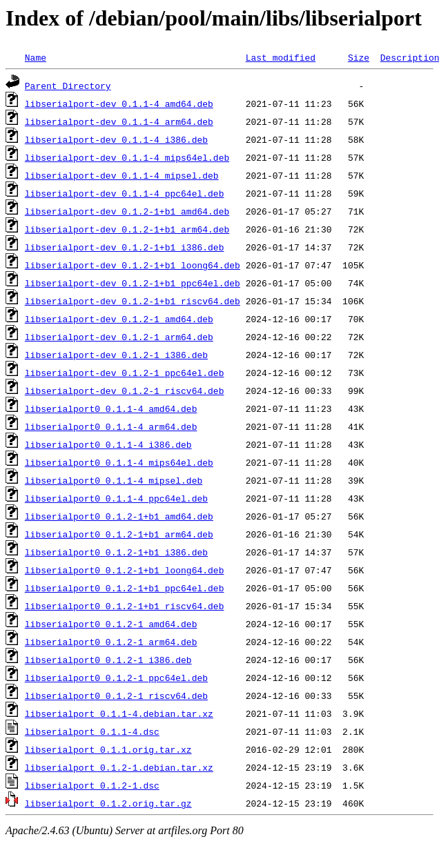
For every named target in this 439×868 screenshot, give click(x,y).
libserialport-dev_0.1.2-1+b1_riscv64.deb (133, 301)
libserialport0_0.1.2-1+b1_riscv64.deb (125, 606)
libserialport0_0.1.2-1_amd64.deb (111, 624)
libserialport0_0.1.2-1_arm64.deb (111, 642)
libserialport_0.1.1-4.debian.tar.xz (119, 713)
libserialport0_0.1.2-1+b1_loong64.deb (125, 570)
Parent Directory (68, 86)
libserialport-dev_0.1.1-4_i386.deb (116, 139)
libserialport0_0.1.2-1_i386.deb (108, 660)
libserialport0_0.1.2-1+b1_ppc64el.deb (125, 588)
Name (36, 57)
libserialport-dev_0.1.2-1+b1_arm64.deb (127, 229)
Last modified (281, 57)
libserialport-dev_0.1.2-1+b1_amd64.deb (127, 211)
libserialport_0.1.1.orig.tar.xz (108, 749)
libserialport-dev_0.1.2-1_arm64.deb (119, 337)
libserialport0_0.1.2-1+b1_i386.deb (116, 552)
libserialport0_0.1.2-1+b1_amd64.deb (119, 516)
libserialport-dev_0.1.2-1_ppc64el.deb (125, 373)
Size (359, 57)
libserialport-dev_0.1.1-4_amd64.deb (119, 103)
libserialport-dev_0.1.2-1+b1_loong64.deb (133, 265)
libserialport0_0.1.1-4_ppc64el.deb (116, 498)
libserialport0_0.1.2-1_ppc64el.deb (116, 678)
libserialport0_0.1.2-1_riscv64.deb (116, 696)
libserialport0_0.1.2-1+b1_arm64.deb (119, 534)
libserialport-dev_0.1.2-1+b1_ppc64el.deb (133, 283)
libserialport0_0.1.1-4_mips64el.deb (119, 462)
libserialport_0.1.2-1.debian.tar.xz (119, 767)
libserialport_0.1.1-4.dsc (92, 731)
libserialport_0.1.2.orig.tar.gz (108, 803)
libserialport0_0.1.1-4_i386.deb (108, 444)
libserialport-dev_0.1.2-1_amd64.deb (119, 319)
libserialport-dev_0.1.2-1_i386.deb (116, 355)
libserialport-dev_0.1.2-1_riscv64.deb (125, 391)
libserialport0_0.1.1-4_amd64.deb (111, 408)
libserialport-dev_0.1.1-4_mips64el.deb (127, 157)
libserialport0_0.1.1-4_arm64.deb (111, 426)
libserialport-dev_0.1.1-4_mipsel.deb (122, 175)
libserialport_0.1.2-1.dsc (92, 785)
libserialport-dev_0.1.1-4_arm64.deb (119, 121)
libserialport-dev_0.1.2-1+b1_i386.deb (125, 247)
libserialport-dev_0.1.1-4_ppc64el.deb (125, 193)
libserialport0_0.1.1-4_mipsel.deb (114, 480)
